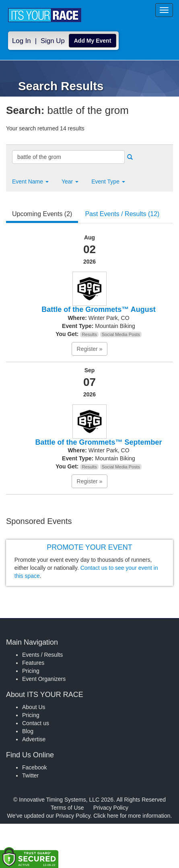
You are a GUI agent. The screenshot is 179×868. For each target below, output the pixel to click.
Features (33, 663)
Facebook (34, 767)
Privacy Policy (111, 808)
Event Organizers (44, 679)
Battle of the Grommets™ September (98, 442)
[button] (30, 181)
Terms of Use (67, 808)
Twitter (30, 775)
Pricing (31, 671)
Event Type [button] (108, 181)
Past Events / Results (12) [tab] (122, 214)
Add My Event (93, 41)
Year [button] (70, 181)
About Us (34, 707)
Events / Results (42, 655)
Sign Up (53, 41)
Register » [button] (90, 349)
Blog (28, 731)
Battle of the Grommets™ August (98, 309)
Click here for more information (132, 816)
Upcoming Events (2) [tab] (42, 214)
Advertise (34, 739)
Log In (22, 41)
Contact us (36, 723)
